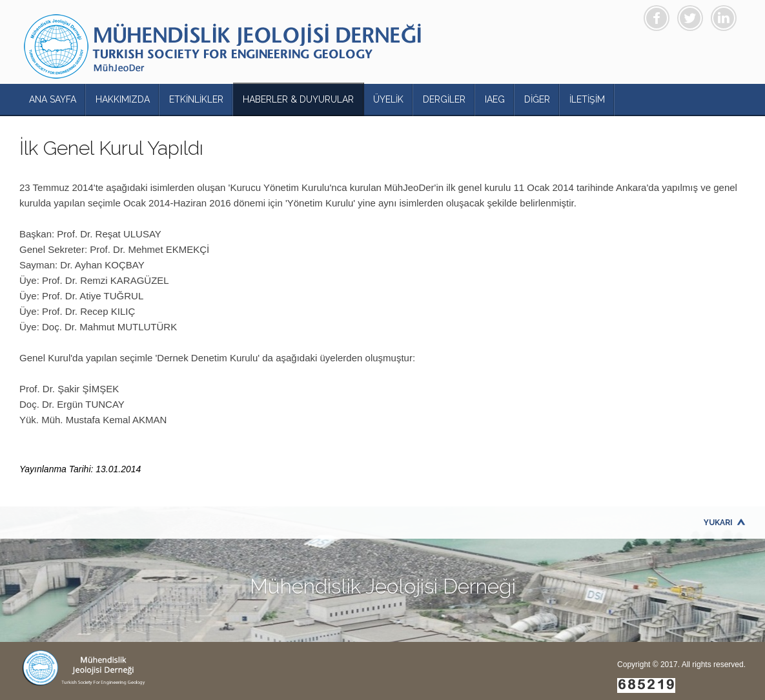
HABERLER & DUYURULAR (298, 99)
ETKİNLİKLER (196, 99)
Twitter (690, 18)
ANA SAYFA (53, 99)
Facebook (657, 18)
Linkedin (724, 18)
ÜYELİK (388, 99)
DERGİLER (444, 99)
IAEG (495, 99)
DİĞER (537, 99)
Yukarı (718, 523)
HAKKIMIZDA (123, 99)
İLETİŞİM (587, 99)
